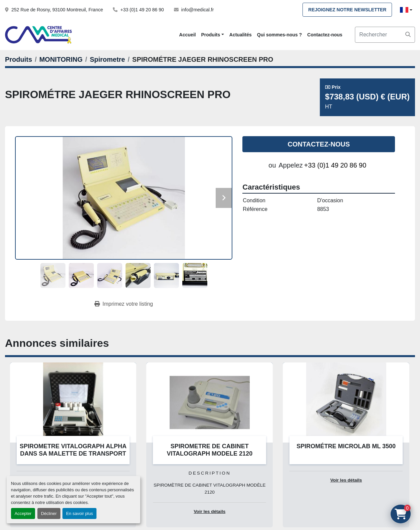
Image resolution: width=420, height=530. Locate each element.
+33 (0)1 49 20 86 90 (142, 10)
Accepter (23, 513)
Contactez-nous (325, 35)
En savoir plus (79, 513)
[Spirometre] (108, 59)
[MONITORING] (61, 59)
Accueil (188, 35)
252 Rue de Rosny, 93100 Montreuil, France (57, 10)
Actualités (241, 35)
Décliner (49, 513)
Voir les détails (209, 511)
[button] (212, 35)
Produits (211, 35)
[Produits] (19, 59)
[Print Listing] (124, 304)
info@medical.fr (197, 10)
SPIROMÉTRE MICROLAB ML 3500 (346, 446)
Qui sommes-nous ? (280, 35)
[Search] (385, 35)
